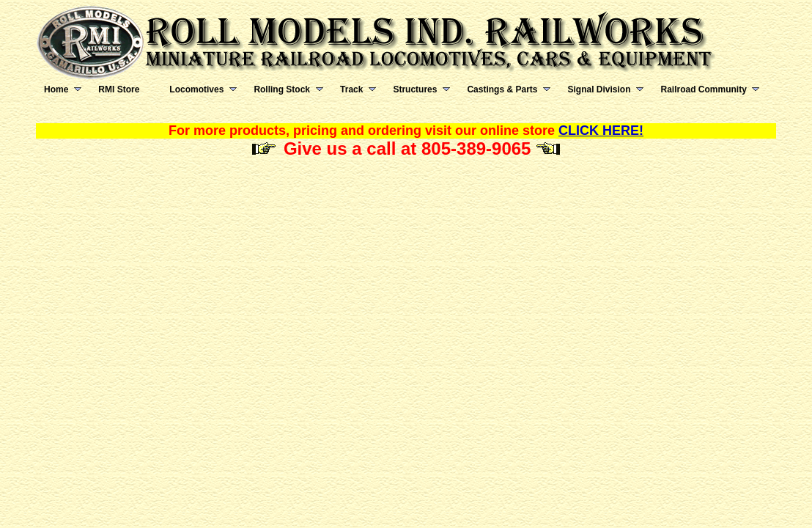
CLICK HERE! (601, 131)
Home (56, 89)
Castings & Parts (502, 89)
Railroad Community (703, 89)
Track (351, 89)
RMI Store (119, 89)
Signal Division (599, 89)
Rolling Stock (282, 89)
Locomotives (196, 89)
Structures (415, 89)
